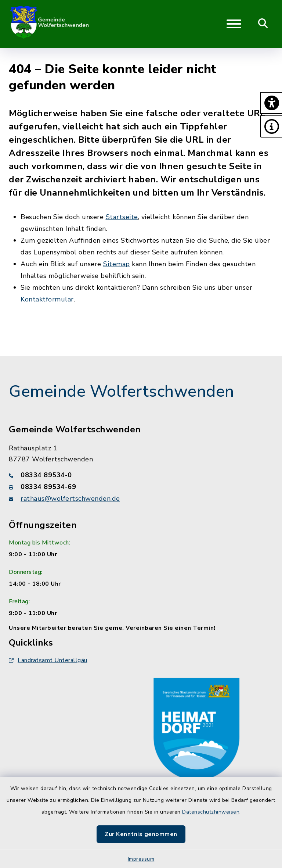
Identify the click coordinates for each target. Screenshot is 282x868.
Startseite (122, 217)
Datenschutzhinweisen (211, 812)
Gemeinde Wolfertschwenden (122, 392)
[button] (271, 103)
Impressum (141, 859)
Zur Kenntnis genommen (141, 834)
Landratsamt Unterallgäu (48, 660)
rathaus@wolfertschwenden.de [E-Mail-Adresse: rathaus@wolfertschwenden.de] (70, 499)
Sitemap (117, 264)
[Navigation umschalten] (234, 24)
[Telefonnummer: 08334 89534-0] (141, 475)
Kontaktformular (47, 299)
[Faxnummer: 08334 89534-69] (141, 487)
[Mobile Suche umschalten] (263, 24)
